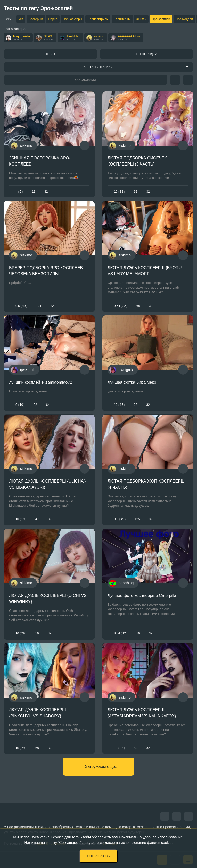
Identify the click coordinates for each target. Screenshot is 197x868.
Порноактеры (73, 19)
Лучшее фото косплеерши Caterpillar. (143, 595)
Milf (21, 19)
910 (20, 405)
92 (136, 192)
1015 (119, 405)
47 (37, 519)
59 (37, 633)
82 (136, 748)
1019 (21, 519)
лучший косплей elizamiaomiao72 (41, 382)
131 (39, 306)
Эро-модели (184, 19)
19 (138, 633)
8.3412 (121, 633)
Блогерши (36, 19)
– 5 (19, 192)
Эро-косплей (161, 19)
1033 (119, 748)
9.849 (120, 519)
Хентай (141, 19)
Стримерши (122, 19)
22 (35, 405)
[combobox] (98, 67)
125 (137, 519)
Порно (53, 19)
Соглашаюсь (99, 856)
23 (136, 405)
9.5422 (121, 306)
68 (138, 306)
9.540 (21, 306)
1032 (119, 192)
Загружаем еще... (102, 766)
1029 (21, 633)
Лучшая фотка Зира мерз (132, 382)
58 (37, 748)
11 (34, 192)
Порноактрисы (98, 19)
